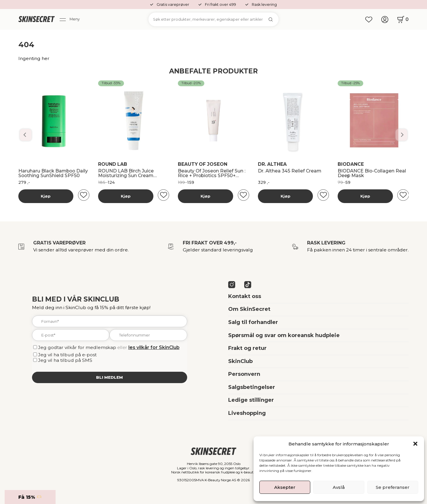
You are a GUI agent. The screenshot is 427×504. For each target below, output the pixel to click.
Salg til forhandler (253, 322)
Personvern (244, 374)
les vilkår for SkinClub (154, 347)
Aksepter (285, 487)
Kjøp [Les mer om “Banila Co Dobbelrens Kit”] (46, 196)
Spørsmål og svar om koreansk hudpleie (284, 335)
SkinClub (240, 361)
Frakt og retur (247, 348)
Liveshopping (247, 413)
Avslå (339, 487)
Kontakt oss (245, 296)
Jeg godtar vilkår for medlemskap (77, 347)
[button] (415, 444)
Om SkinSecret (249, 309)
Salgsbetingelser (252, 387)
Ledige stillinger (251, 400)
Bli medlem (109, 377)
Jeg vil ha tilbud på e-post (67, 355)
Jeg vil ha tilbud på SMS (65, 360)
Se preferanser (393, 487)
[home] (37, 20)
